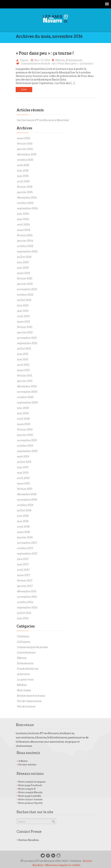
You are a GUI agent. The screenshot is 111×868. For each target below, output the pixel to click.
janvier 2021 (25, 381)
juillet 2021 (24, 349)
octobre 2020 (25, 397)
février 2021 (25, 376)
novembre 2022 (27, 289)
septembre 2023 (27, 252)
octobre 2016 (25, 602)
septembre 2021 (27, 343)
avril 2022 (23, 316)
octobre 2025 (25, 160)
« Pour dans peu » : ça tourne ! (45, 53)
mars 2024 (24, 230)
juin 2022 (23, 305)
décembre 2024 (27, 198)
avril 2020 (24, 419)
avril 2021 (23, 365)
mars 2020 (24, 424)
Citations (23, 636)
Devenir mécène (26, 765)
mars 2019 (24, 483)
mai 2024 (23, 219)
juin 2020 (23, 408)
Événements (74, 60)
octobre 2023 (25, 246)
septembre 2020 (27, 403)
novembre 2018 (27, 500)
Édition (60, 60)
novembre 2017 (27, 543)
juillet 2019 (24, 462)
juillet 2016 (24, 613)
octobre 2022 (25, 295)
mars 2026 (24, 138)
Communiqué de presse (32, 647)
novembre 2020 (27, 392)
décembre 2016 (27, 591)
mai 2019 (23, 473)
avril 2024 (24, 225)
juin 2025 (23, 171)
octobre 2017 (25, 548)
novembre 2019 (27, 440)
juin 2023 (23, 262)
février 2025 (25, 187)
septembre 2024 (27, 208)
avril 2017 (23, 570)
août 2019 (23, 457)
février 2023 (25, 278)
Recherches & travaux (31, 696)
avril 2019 (23, 478)
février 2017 (25, 581)
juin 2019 (23, 467)
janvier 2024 (25, 241)
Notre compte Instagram (31, 782)
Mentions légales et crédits (63, 865)
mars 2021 (23, 370)
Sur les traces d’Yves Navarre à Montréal (43, 120)
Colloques (24, 642)
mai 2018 (23, 521)
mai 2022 (23, 311)
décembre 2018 (27, 494)
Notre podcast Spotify (30, 803)
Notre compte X (26, 789)
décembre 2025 (27, 154)
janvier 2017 (25, 586)
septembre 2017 (27, 554)
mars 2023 (24, 273)
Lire (24, 89)
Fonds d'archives (28, 669)
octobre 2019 (25, 446)
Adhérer (22, 761)
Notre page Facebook (29, 785)
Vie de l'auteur (26, 707)
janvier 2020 (25, 435)
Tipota (24, 60)
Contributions (26, 653)
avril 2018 (23, 527)
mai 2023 (23, 268)
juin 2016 (23, 618)
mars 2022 (24, 322)
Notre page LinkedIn (29, 796)
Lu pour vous (25, 680)
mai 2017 (23, 564)
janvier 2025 (25, 192)
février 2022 (25, 327)
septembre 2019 (27, 451)
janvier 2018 (25, 537)
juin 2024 (23, 214)
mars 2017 (24, 575)
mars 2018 (24, 532)
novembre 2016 (27, 597)
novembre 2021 (27, 338)
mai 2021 (23, 359)
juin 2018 (23, 516)
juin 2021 (23, 354)
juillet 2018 (24, 510)
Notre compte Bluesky (30, 792)
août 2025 (23, 165)
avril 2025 (23, 181)
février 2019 (25, 489)
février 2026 (25, 144)
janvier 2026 (25, 149)
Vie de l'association (29, 701)
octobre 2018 (25, 505)
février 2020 (25, 430)
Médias (22, 685)
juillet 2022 (24, 300)
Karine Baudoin (28, 840)
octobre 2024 (25, 203)
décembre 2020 (27, 386)
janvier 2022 (25, 332)
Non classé (24, 690)
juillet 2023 (24, 257)
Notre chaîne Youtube (30, 799)
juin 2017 (23, 559)
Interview (24, 674)
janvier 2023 (25, 284)
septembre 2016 (27, 608)
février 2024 (25, 235)
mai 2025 (23, 176)
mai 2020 (23, 413)
